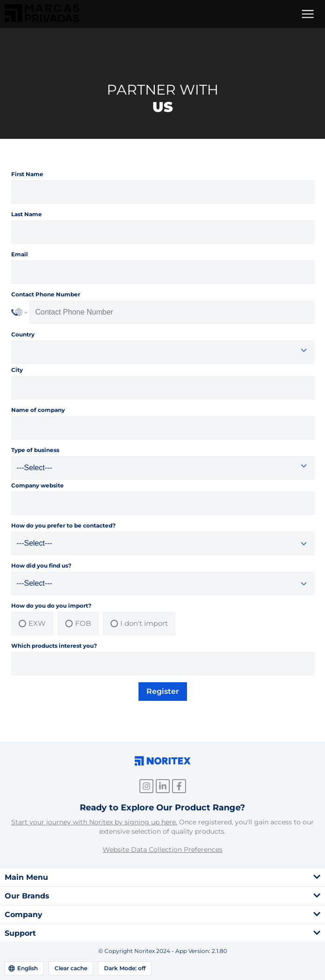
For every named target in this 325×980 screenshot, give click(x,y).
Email (20, 254)
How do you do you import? (51, 606)
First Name (27, 174)
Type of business (35, 450)
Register (163, 691)
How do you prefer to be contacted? (63, 525)
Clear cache (71, 968)
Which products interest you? (54, 646)
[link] (42, 19)
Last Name (27, 214)
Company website (38, 485)
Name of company (38, 410)
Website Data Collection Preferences (162, 850)
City (17, 370)
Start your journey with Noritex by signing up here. (94, 822)
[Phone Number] (172, 312)
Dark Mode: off (125, 968)
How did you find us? (41, 565)
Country (23, 334)
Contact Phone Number (46, 294)
